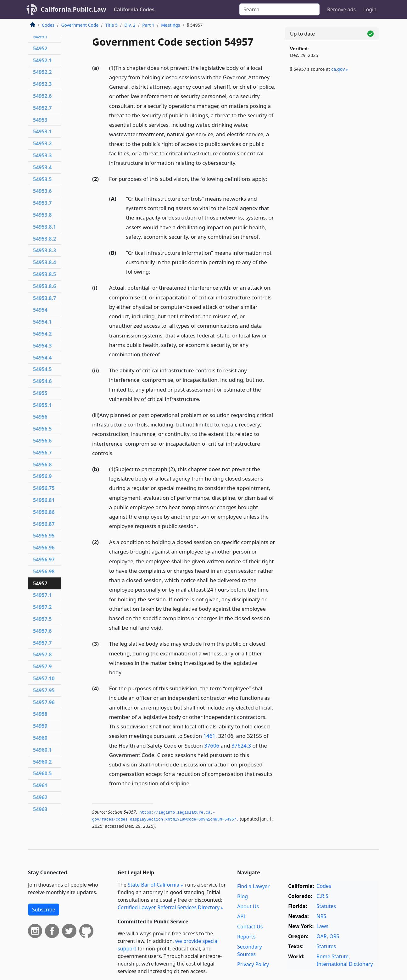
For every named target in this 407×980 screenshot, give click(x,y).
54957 (40, 583)
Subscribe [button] (44, 910)
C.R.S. (323, 896)
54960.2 (42, 762)
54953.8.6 (45, 286)
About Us (248, 906)
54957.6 (42, 631)
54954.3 (42, 346)
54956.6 (42, 441)
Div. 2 (130, 25)
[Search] (279, 9)
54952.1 (42, 60)
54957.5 (42, 619)
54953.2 (42, 143)
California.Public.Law (73, 9)
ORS (334, 936)
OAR (321, 936)
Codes (48, 25)
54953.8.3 (45, 250)
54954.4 (42, 358)
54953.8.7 (45, 298)
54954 (40, 310)
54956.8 (42, 465)
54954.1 (42, 322)
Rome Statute (332, 956)
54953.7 (42, 203)
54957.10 (44, 678)
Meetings (171, 25)
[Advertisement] (332, 181)
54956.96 (44, 548)
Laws (322, 926)
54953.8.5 (45, 274)
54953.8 (42, 215)
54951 (40, 36)
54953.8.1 (45, 227)
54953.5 (42, 179)
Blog (243, 896)
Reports (246, 937)
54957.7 (42, 643)
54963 (40, 809)
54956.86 (44, 512)
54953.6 (42, 191)
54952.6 (42, 96)
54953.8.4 (45, 262)
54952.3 (42, 84)
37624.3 (241, 746)
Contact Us (250, 927)
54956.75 (44, 488)
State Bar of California (153, 885)
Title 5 (112, 25)
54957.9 (42, 666)
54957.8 (42, 654)
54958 (40, 714)
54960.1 (42, 750)
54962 (40, 797)
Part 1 (148, 25)
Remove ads (341, 9)
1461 (209, 736)
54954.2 (42, 334)
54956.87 (44, 524)
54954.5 (42, 369)
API (241, 916)
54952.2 (42, 72)
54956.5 (42, 429)
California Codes (134, 9)
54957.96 (44, 702)
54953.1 (42, 131)
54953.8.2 (45, 239)
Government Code (80, 25)
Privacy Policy (253, 964)
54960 (40, 738)
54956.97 (44, 560)
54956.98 (44, 571)
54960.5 (42, 773)
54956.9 (42, 476)
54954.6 (42, 381)
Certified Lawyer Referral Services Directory (169, 907)
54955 (40, 393)
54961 (40, 785)
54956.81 (44, 500)
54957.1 (42, 595)
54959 (40, 726)
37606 (212, 746)
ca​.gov (338, 69)
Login (370, 9)
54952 (40, 48)
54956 (40, 417)
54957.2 (42, 607)
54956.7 (42, 453)
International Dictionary (345, 964)
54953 (40, 120)
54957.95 (44, 690)
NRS (321, 916)
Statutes (326, 906)
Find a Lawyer (253, 886)
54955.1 (42, 405)
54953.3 (42, 155)
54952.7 (42, 108)
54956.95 (44, 536)
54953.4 (42, 167)
